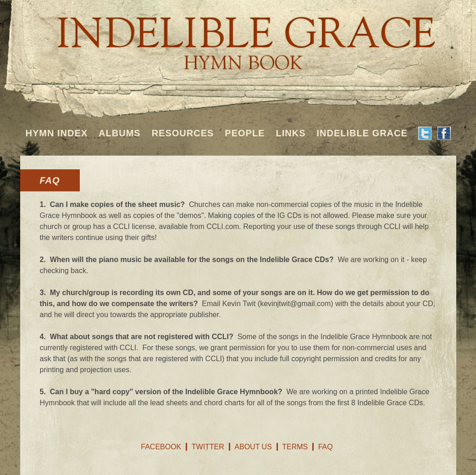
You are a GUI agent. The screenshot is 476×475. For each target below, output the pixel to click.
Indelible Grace (362, 133)
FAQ (326, 447)
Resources (183, 133)
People (245, 133)
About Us (253, 447)
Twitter (208, 447)
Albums (120, 133)
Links (291, 133)
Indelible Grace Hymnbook (238, 37)
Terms (295, 447)
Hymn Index (57, 133)
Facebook (161, 447)
